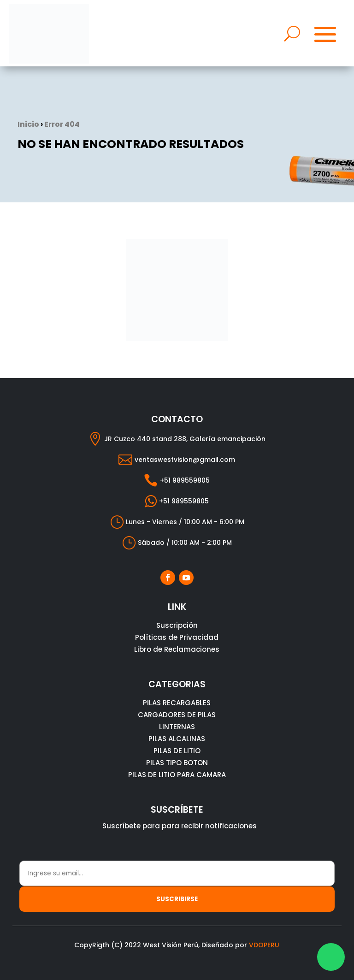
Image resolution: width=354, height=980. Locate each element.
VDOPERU (264, 945)
